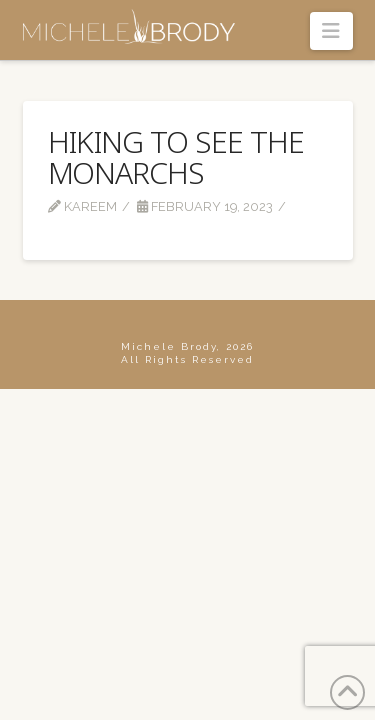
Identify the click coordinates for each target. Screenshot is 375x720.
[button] (331, 31)
